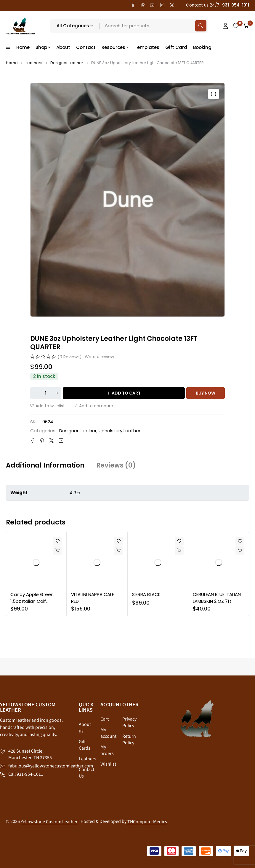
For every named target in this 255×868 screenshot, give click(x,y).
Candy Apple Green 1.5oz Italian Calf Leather (32, 601)
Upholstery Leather (120, 431)
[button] (214, 94)
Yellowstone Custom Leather (49, 822)
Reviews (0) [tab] (116, 465)
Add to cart (126, 393)
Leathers (34, 63)
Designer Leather (67, 63)
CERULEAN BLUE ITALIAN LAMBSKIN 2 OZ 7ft (217, 598)
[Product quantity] (46, 393)
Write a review (99, 357)
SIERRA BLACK (146, 594)
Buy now (206, 393)
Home (12, 63)
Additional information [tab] (45, 465)
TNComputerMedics (147, 822)
